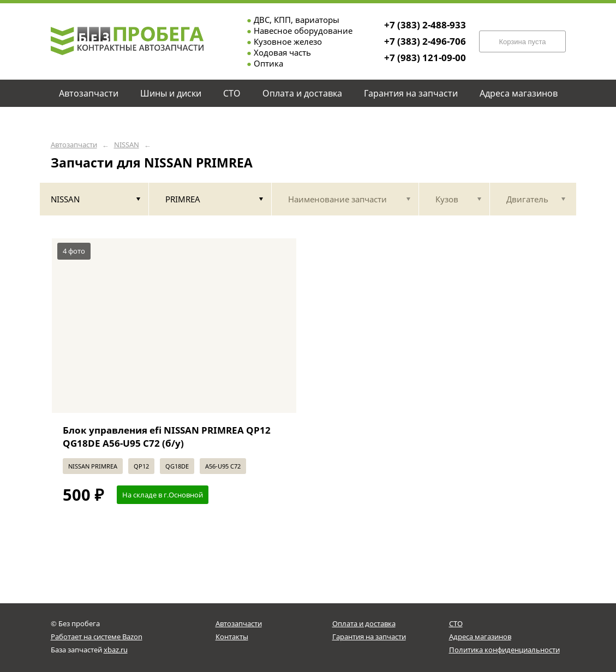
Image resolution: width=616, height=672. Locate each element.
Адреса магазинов (480, 637)
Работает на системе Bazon (97, 637)
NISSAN (127, 145)
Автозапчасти (74, 145)
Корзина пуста (522, 42)
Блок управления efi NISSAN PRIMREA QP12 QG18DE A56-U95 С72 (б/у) (167, 437)
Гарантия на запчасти (369, 637)
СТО (456, 623)
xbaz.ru (116, 650)
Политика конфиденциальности (504, 650)
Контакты (232, 637)
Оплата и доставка (364, 623)
